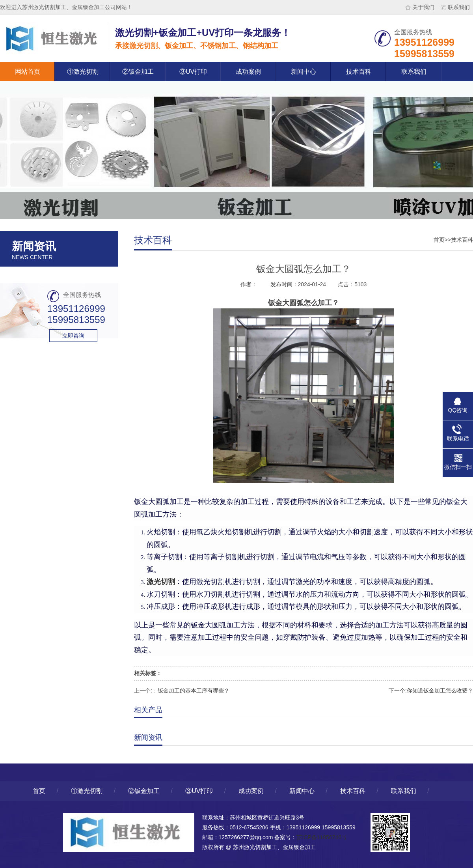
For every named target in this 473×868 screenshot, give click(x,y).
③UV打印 (193, 72)
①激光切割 (83, 72)
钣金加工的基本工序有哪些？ (194, 691)
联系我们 (455, 7)
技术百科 (359, 72)
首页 (439, 240)
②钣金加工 (138, 72)
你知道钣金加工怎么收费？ (440, 691)
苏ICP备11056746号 (322, 837)
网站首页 (28, 72)
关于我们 (420, 7)
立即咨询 (73, 336)
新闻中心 (304, 72)
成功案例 (248, 72)
